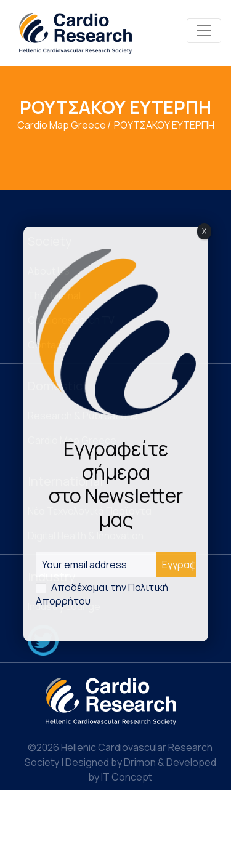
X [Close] (204, 231)
